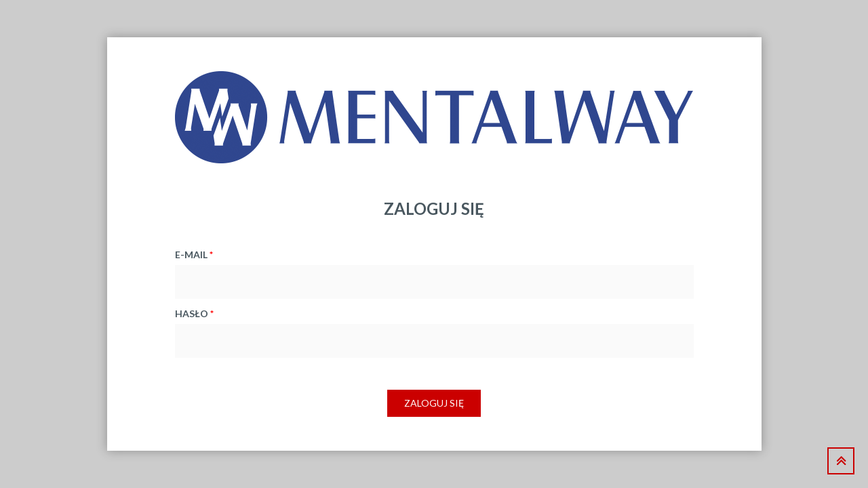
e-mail (194, 255)
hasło (194, 313)
